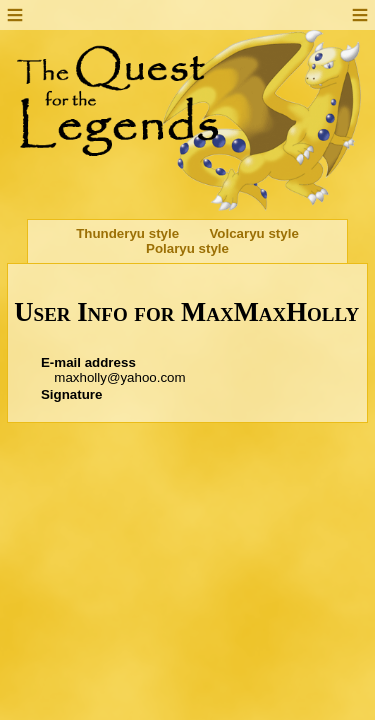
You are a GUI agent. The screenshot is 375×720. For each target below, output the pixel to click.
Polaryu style (187, 248)
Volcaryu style (253, 233)
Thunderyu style (127, 233)
